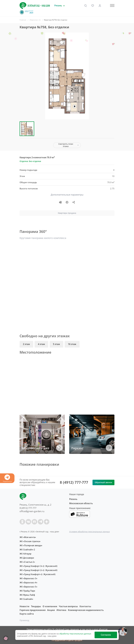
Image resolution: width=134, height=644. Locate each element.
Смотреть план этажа (66, 145)
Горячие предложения (33, 610)
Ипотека (61, 610)
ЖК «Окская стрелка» (30, 541)
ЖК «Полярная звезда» (31, 545)
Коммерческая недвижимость (86, 610)
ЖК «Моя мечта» (28, 537)
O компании (50, 606)
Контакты (85, 606)
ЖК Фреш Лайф (27, 595)
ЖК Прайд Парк (27, 591)
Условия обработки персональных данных (89, 532)
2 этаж (26, 344)
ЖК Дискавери (27, 558)
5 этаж (56, 344)
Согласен (106, 635)
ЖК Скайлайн (26, 599)
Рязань (73, 499)
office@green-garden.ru (32, 511)
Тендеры (36, 606)
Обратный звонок (103, 482)
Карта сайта (27, 614)
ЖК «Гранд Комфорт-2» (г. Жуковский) (38, 570)
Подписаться (7, 478)
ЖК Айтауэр (25, 554)
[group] (67, 76)
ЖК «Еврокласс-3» (28, 578)
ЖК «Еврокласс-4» (28, 582)
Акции (51, 610)
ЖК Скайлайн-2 (27, 549)
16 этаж (72, 344)
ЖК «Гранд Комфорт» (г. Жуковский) (37, 574)
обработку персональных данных (75, 634)
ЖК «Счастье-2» (27, 562)
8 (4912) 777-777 (74, 482)
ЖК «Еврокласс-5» (28, 587)
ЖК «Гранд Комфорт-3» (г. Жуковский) (38, 566)
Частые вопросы (68, 606)
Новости (24, 606)
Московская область (81, 503)
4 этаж (41, 344)
